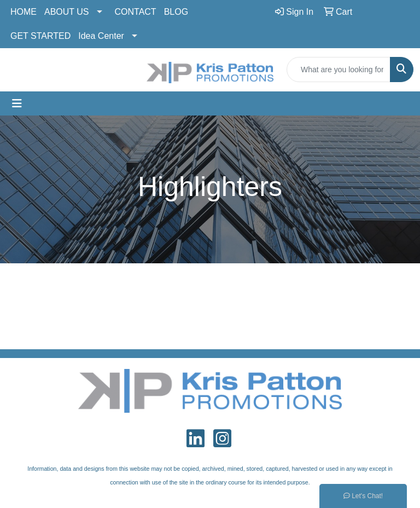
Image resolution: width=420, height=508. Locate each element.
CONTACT (136, 12)
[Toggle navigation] (17, 103)
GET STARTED (40, 36)
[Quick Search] (339, 70)
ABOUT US (67, 12)
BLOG (176, 12)
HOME (24, 12)
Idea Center (101, 36)
